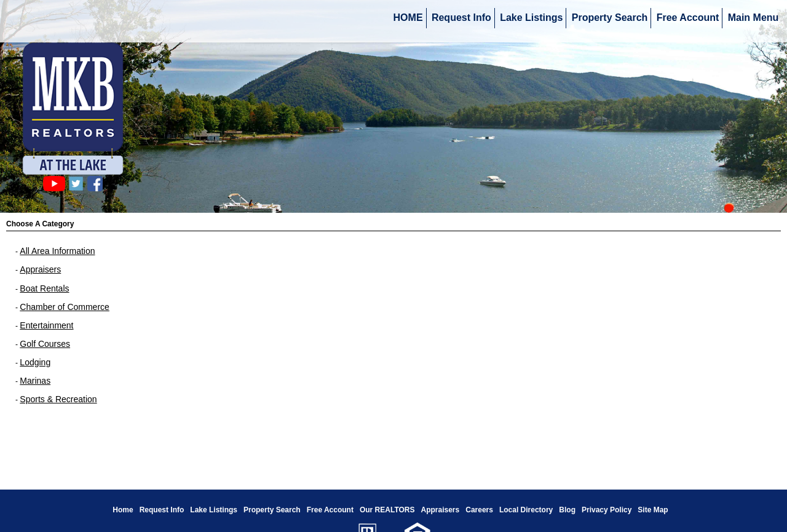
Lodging (35, 362)
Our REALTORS (387, 510)
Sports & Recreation (58, 399)
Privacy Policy (607, 510)
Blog (567, 510)
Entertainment (46, 325)
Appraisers (40, 269)
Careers (479, 510)
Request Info (461, 18)
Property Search (610, 18)
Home (123, 510)
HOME (408, 18)
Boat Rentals (44, 288)
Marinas (35, 381)
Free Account (688, 18)
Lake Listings (531, 18)
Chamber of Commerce (65, 307)
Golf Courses (45, 344)
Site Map (653, 510)
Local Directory (526, 510)
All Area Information (57, 251)
